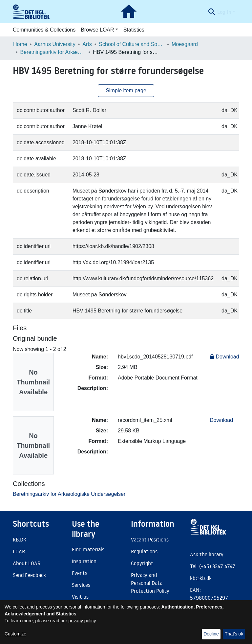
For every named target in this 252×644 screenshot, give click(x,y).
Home (20, 44)
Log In (224, 12)
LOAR (19, 551)
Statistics (134, 30)
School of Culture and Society (132, 44)
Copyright (142, 563)
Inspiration (84, 561)
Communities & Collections (44, 30)
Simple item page (126, 91)
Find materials (88, 549)
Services (81, 585)
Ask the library (207, 554)
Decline (211, 634)
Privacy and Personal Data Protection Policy (150, 583)
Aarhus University (55, 44)
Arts (87, 44)
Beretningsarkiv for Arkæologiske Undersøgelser (53, 52)
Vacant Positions (150, 540)
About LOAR (27, 563)
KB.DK (20, 540)
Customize (15, 634)
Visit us (80, 597)
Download (224, 357)
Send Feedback (29, 575)
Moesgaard (185, 44)
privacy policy (82, 621)
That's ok (234, 634)
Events (80, 573)
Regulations (144, 551)
